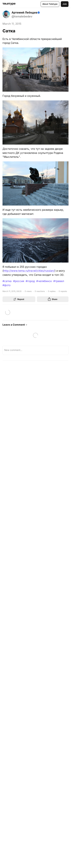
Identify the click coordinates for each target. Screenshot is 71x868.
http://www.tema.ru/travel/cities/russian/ (29, 271)
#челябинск (44, 281)
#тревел (59, 281)
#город (30, 281)
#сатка (7, 281)
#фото (6, 285)
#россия (19, 281)
